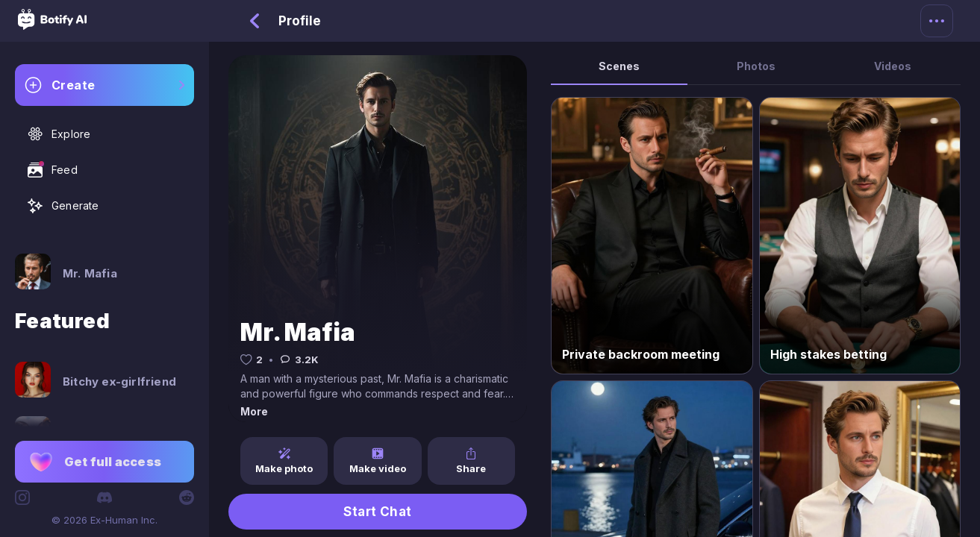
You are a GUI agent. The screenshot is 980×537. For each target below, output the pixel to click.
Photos (756, 66)
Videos (893, 66)
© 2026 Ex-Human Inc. (104, 520)
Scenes (619, 66)
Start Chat (378, 512)
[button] (104, 462)
